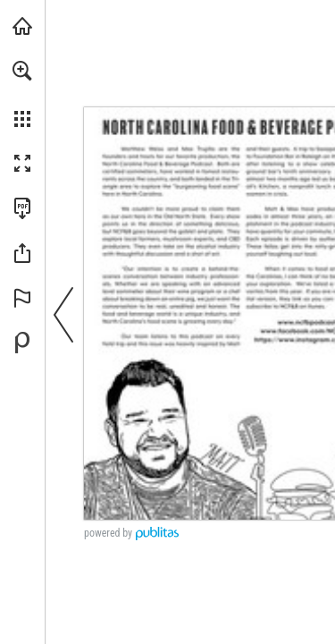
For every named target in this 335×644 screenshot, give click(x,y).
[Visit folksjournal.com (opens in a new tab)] (22, 26)
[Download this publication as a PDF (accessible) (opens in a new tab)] (22, 208)
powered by (108, 533)
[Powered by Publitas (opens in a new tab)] (22, 343)
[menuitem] (22, 94)
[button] (22, 71)
